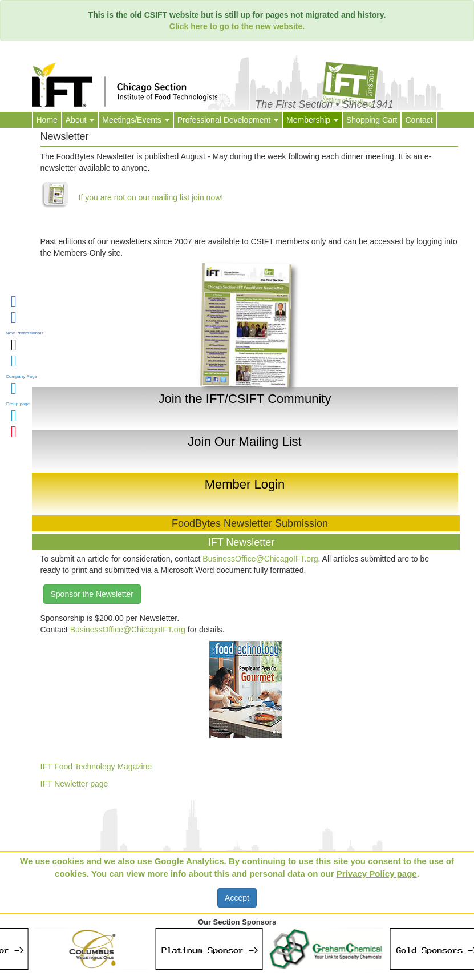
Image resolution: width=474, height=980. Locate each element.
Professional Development (228, 120)
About (80, 120)
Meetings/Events (135, 120)
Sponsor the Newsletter (92, 594)
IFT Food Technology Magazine (96, 767)
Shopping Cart (372, 120)
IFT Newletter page (74, 784)
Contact (419, 120)
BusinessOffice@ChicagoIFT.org (260, 559)
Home (47, 120)
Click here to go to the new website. (237, 26)
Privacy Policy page (377, 874)
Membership (312, 120)
